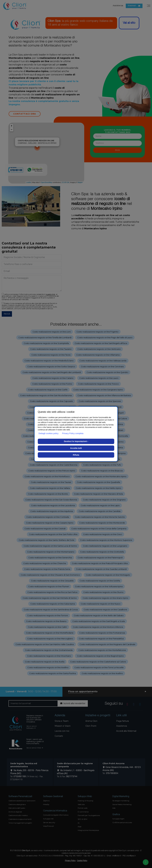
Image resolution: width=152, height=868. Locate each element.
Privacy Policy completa (73, 433)
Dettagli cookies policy (49, 433)
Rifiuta (76, 455)
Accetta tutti (76, 448)
